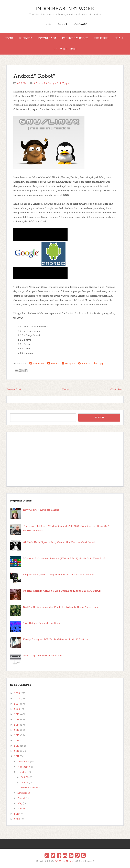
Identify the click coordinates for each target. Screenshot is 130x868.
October (22, 772)
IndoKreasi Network (65, 9)
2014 (17, 741)
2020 (17, 709)
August (21, 798)
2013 (17, 746)
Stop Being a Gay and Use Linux (41, 623)
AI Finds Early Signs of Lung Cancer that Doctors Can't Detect (59, 542)
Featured (101, 38)
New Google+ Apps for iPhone (41, 510)
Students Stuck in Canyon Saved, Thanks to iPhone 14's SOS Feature (62, 591)
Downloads (47, 38)
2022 (17, 699)
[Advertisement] (65, 459)
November (24, 767)
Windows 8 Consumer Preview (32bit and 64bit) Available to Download (64, 559)
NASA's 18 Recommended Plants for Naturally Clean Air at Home (61, 607)
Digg (98, 364)
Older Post (117, 390)
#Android (39, 83)
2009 (17, 819)
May (20, 803)
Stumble (84, 364)
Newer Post (14, 390)
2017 (17, 725)
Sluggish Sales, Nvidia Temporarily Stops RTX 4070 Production (59, 575)
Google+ (68, 364)
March (21, 809)
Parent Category (75, 38)
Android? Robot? (34, 76)
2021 (17, 704)
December (23, 762)
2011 (17, 756)
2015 (17, 735)
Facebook (37, 364)
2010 (17, 814)
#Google (51, 83)
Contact (80, 24)
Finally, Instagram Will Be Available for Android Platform (56, 640)
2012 (17, 751)
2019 (17, 714)
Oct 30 (25, 777)
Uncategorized (65, 49)
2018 (17, 720)
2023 (17, 693)
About (62, 24)
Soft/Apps (63, 83)
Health (120, 38)
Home (47, 24)
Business (25, 38)
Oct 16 (24, 783)
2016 (17, 730)
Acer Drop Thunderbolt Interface (42, 656)
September (24, 793)
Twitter (53, 364)
